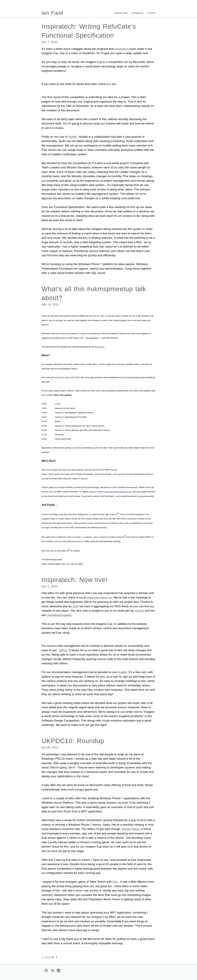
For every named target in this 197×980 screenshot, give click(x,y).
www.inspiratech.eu (99, 597)
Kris (115, 882)
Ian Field (52, 13)
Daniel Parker (131, 829)
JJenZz (139, 611)
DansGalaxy (99, 347)
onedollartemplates (59, 615)
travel (151, 13)
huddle (72, 137)
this (109, 84)
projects (138, 13)
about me (121, 13)
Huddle (122, 672)
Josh (76, 606)
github (63, 650)
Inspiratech (122, 49)
